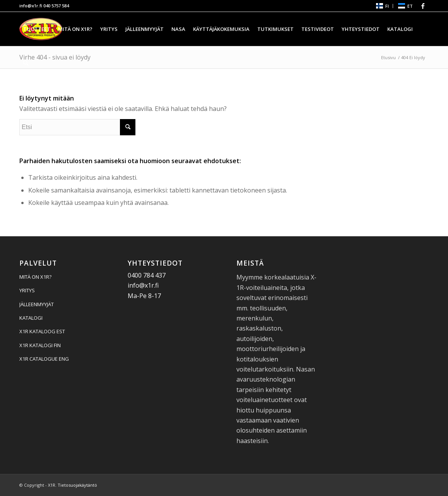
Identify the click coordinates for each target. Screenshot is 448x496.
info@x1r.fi (31, 6)
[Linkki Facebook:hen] (423, 6)
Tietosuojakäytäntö (77, 485)
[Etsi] (26, 63)
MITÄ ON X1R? (35, 277)
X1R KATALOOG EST (42, 331)
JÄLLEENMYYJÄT (37, 304)
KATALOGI (31, 318)
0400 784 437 (147, 275)
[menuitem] (382, 6)
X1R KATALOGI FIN (40, 345)
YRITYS (27, 290)
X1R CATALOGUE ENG (44, 359)
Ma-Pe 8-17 (144, 296)
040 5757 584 (56, 6)
